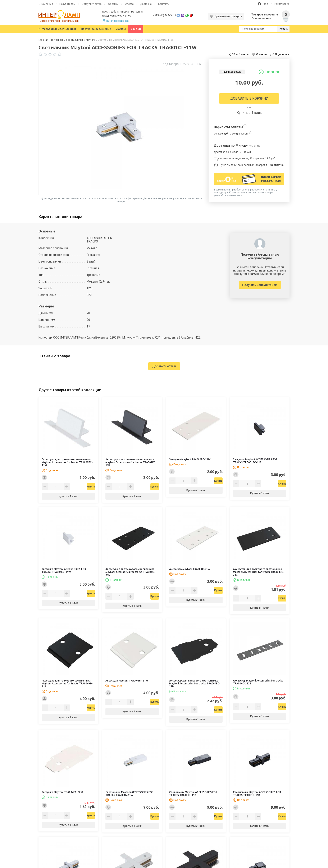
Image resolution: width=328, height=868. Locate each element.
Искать (284, 29)
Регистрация (282, 4)
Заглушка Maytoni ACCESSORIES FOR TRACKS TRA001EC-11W (64, 570)
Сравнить (262, 54)
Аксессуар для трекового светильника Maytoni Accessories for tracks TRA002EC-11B (131, 462)
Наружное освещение (96, 29)
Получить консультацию (260, 285)
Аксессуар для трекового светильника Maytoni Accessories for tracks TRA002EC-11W (67, 462)
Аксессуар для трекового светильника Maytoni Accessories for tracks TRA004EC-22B (195, 683)
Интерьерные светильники (57, 29)
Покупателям (67, 4)
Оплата (129, 4)
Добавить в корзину (249, 98)
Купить (79, 487)
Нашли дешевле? (232, 72)
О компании (46, 4)
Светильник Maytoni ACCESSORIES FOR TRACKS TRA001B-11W (129, 794)
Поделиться (282, 54)
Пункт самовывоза (117, 21)
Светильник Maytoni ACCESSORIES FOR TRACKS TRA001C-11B (257, 794)
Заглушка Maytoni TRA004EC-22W (62, 792)
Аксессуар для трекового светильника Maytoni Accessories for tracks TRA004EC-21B (259, 572)
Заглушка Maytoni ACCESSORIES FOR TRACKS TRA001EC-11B (255, 461)
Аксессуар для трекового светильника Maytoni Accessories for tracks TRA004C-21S (130, 572)
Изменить (254, 146)
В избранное (241, 54)
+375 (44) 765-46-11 (165, 15)
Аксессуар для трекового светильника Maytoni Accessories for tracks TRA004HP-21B (67, 683)
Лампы (121, 29)
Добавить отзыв (164, 366)
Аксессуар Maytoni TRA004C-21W (190, 569)
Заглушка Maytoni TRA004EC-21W (190, 459)
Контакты (164, 4)
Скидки (136, 29)
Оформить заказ (261, 18)
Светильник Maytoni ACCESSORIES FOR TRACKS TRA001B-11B (193, 794)
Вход (265, 4)
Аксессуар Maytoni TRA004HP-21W (127, 681)
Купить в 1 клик (249, 113)
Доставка (146, 4)
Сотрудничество (92, 4)
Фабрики (113, 4)
